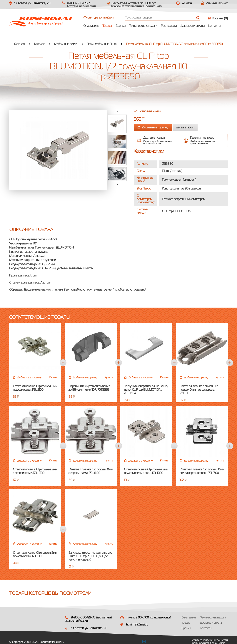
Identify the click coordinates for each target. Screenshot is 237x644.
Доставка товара (154, 137)
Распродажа (169, 26)
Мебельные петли (66, 44)
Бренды (121, 26)
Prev (117, 112)
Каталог (39, 44)
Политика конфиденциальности (209, 640)
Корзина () (220, 19)
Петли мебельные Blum (102, 44)
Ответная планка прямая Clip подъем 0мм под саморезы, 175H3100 (199, 390)
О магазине (91, 26)
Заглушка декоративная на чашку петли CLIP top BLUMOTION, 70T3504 (146, 390)
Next (117, 184)
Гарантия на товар (202, 137)
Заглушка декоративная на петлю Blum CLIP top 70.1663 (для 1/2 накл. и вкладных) (90, 556)
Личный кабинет (217, 4)
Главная (19, 44)
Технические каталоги (143, 26)
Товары (107, 26)
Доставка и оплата (193, 26)
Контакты (214, 26)
